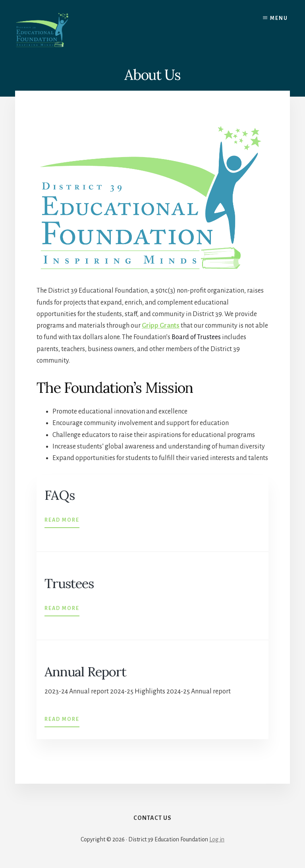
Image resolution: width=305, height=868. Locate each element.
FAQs (60, 495)
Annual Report (86, 671)
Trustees (70, 583)
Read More (62, 519)
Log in (217, 841)
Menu (279, 18)
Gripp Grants (161, 326)
